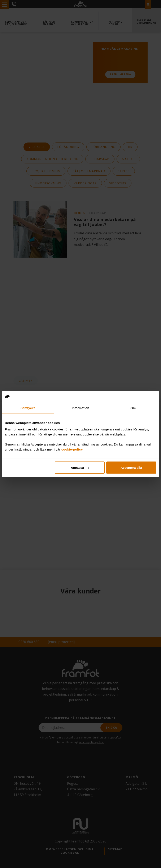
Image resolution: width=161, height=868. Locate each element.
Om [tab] (133, 408)
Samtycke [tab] (28, 408)
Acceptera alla (131, 468)
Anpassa (80, 468)
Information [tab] (80, 408)
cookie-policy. (73, 449)
